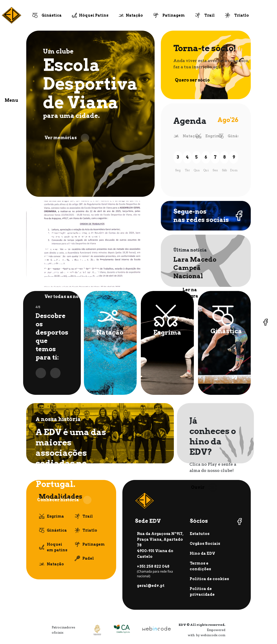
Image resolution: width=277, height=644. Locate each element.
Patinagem (174, 15)
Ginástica (52, 15)
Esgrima (214, 136)
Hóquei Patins (94, 15)
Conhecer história (64, 500)
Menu (11, 100)
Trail (209, 15)
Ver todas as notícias (74, 297)
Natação (134, 15)
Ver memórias (67, 138)
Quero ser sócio (199, 80)
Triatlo (242, 15)
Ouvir (204, 487)
